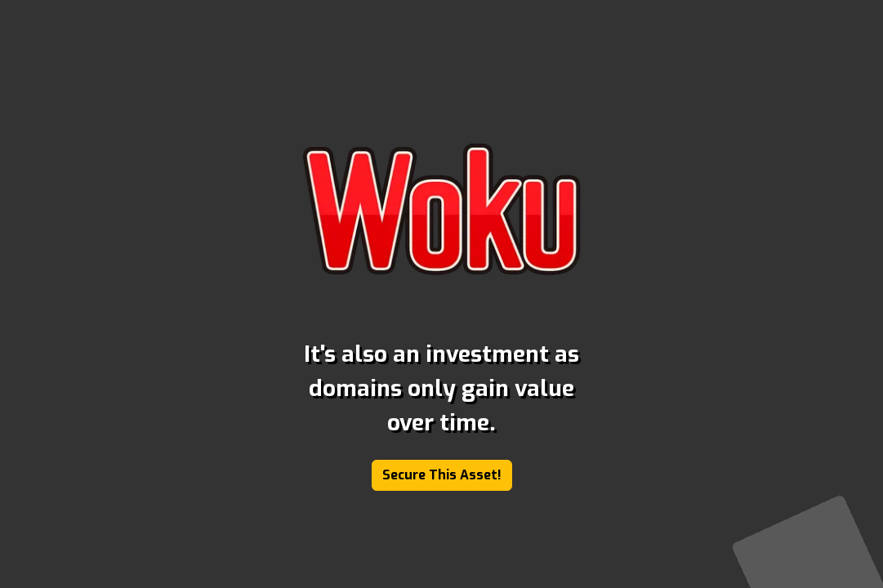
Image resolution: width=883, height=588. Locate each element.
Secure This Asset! (442, 475)
